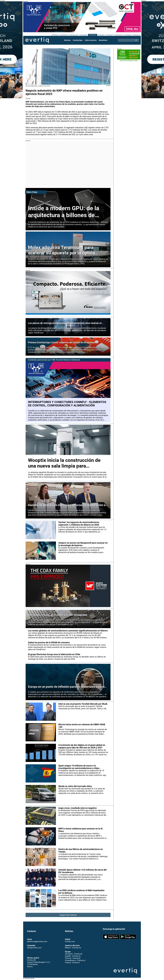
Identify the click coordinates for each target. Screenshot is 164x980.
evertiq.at (55, 35)
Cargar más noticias (68, 917)
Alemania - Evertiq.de (74, 954)
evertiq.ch (64, 35)
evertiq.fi (101, 35)
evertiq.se (136, 35)
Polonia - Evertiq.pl (73, 958)
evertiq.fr (109, 35)
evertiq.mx (118, 35)
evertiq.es (92, 35)
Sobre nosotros (91, 40)
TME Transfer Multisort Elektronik (66, 360)
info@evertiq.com (34, 948)
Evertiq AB (37, 40)
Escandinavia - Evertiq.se (75, 961)
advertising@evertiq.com (37, 942)
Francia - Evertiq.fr (72, 963)
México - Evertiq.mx (73, 948)
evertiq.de (83, 35)
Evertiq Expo (78, 40)
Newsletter (103, 40)
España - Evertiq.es (73, 956)
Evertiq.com (70, 942)
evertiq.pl (128, 35)
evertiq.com (74, 35)
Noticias (68, 40)
